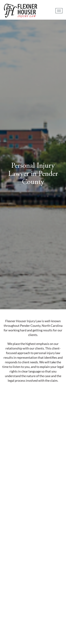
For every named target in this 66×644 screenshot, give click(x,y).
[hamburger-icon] (59, 11)
